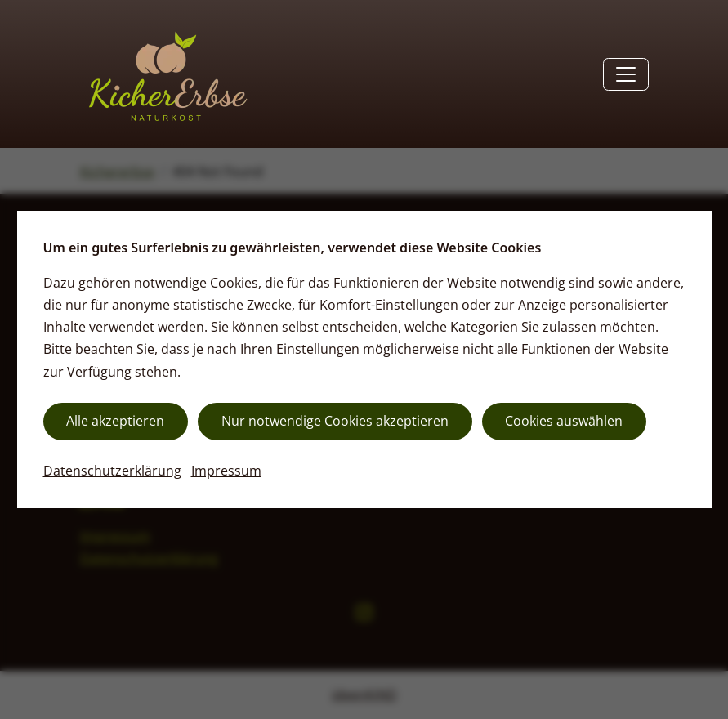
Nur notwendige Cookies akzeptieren (335, 421)
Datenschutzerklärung (112, 471)
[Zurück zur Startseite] (166, 74)
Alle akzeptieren (115, 421)
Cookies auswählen (564, 421)
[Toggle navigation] (626, 74)
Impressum (226, 471)
